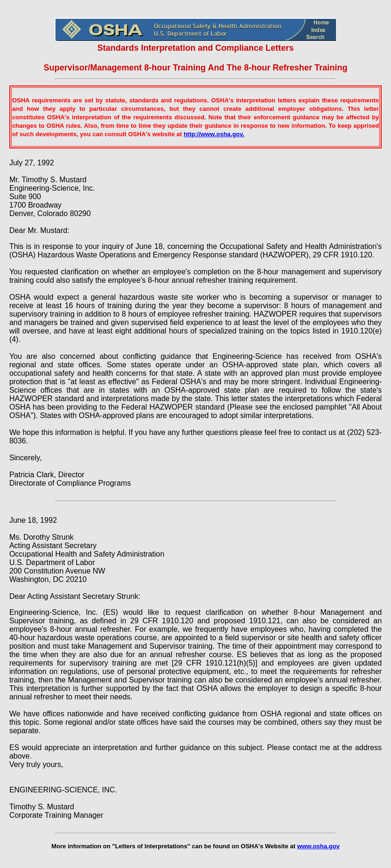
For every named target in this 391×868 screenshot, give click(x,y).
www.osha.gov (318, 846)
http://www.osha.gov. (214, 134)
